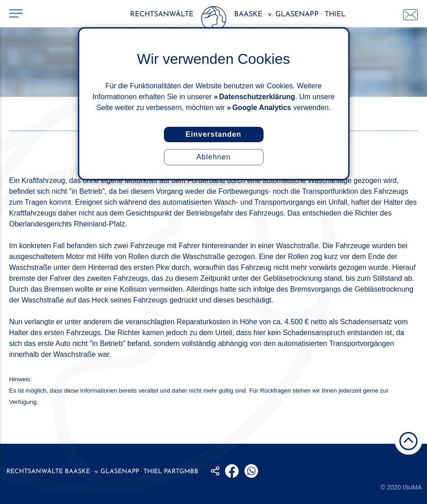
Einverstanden (213, 134)
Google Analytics (262, 108)
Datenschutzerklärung (257, 97)
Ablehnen (214, 157)
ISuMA (412, 487)
